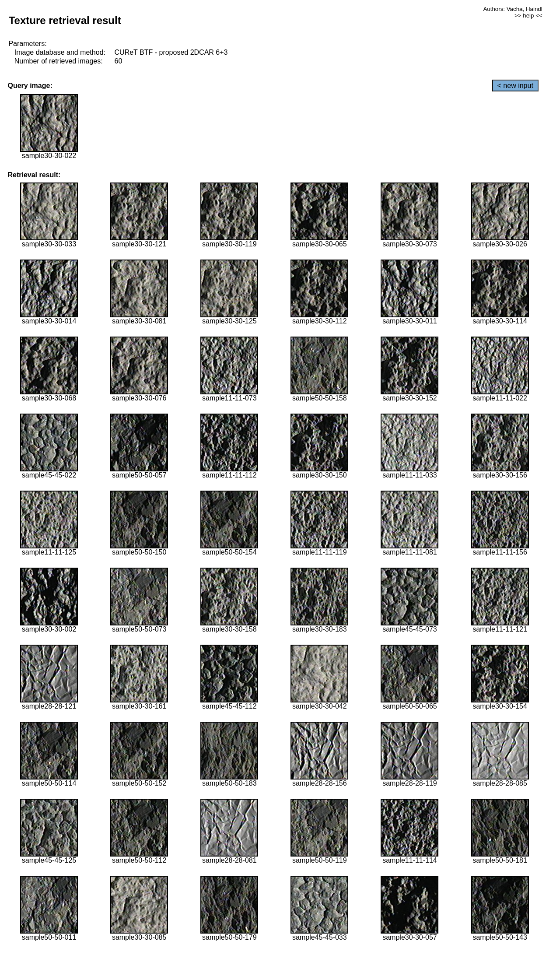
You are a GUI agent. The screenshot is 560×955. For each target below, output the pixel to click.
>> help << (528, 16)
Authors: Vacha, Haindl (513, 9)
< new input (515, 86)
